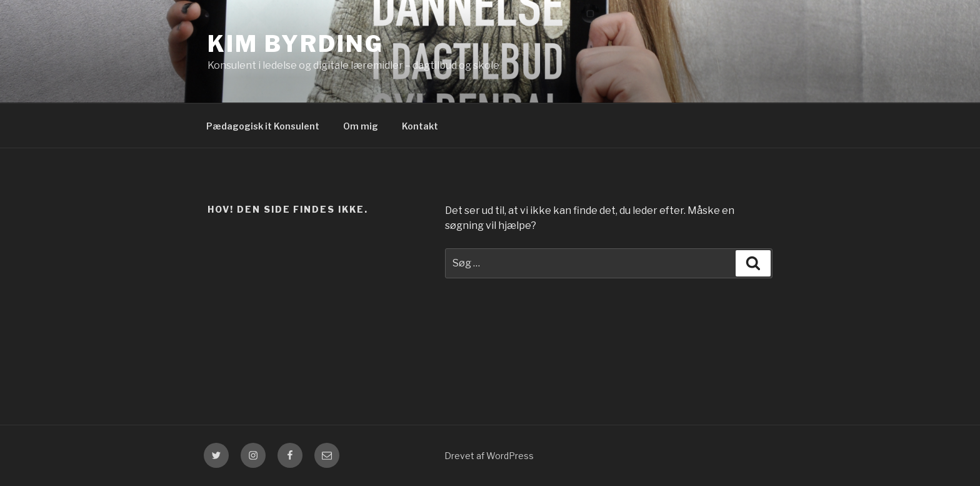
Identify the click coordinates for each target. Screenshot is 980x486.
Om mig (361, 126)
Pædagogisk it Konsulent (263, 126)
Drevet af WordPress (489, 456)
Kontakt (420, 126)
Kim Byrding (296, 44)
